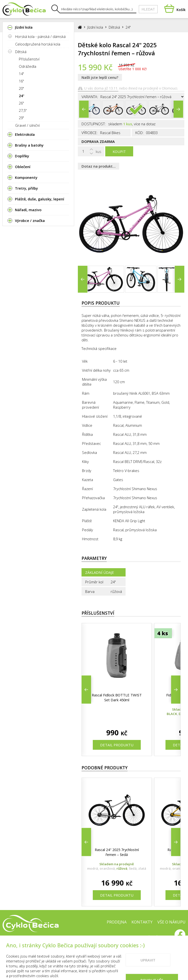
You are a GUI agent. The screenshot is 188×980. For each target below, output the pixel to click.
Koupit (119, 151)
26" (21, 103)
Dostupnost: (94, 124)
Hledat (148, 9)
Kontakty (142, 922)
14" (21, 74)
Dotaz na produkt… (99, 166)
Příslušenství (29, 59)
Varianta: (90, 97)
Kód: (140, 133)
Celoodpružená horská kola (38, 44)
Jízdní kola (95, 27)
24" (22, 96)
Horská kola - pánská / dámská (40, 36)
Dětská (21, 52)
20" (21, 88)
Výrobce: (90, 133)
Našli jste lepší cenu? (100, 77)
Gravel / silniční (27, 125)
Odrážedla (28, 66)
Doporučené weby (150, 938)
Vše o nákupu (171, 922)
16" (21, 81)
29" (21, 118)
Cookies (118, 938)
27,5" (23, 110)
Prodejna (117, 922)
